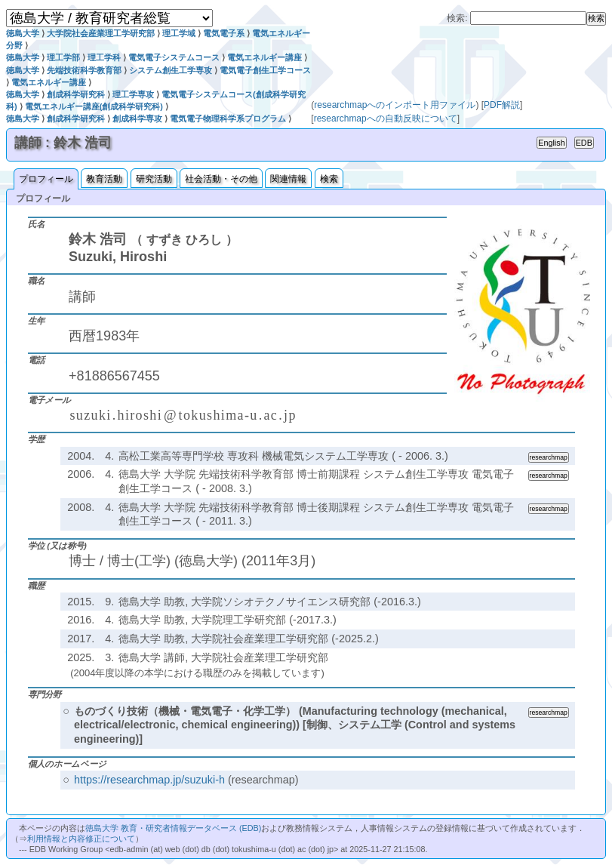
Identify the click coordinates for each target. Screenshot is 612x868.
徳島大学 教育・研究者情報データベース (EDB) (173, 828)
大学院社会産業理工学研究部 (101, 33)
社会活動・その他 (221, 179)
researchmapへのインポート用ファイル (395, 105)
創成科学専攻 (137, 119)
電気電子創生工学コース (265, 70)
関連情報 (288, 179)
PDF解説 (502, 105)
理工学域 (179, 33)
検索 (329, 179)
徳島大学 (23, 33)
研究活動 (154, 179)
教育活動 (104, 179)
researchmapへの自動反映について (386, 119)
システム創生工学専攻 (171, 70)
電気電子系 (224, 33)
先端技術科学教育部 (84, 70)
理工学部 (63, 57)
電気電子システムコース (174, 57)
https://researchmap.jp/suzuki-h (149, 780)
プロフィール (46, 179)
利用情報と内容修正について (81, 839)
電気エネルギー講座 (264, 57)
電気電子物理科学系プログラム (228, 119)
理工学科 (104, 57)
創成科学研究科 (76, 94)
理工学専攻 (133, 94)
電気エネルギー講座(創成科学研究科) (94, 106)
